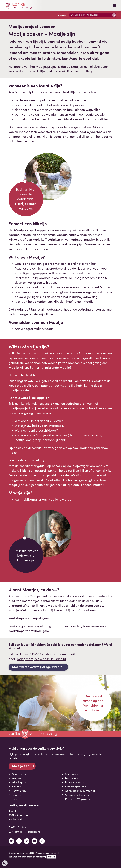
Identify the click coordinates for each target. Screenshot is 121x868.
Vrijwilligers (19, 782)
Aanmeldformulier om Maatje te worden (44, 499)
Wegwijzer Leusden (77, 795)
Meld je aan (21, 766)
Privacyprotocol (75, 782)
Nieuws (16, 786)
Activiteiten (19, 791)
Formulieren (73, 778)
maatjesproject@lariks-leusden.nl (41, 659)
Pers (14, 799)
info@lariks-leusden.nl (26, 832)
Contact (17, 795)
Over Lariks (19, 774)
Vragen (16, 778)
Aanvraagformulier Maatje (35, 329)
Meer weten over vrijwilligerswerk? (37, 667)
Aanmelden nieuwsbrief (80, 791)
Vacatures (71, 774)
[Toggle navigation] (115, 6)
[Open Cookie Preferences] (5, 863)
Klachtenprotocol (76, 786)
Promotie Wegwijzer (78, 799)
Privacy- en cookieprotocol (47, 853)
